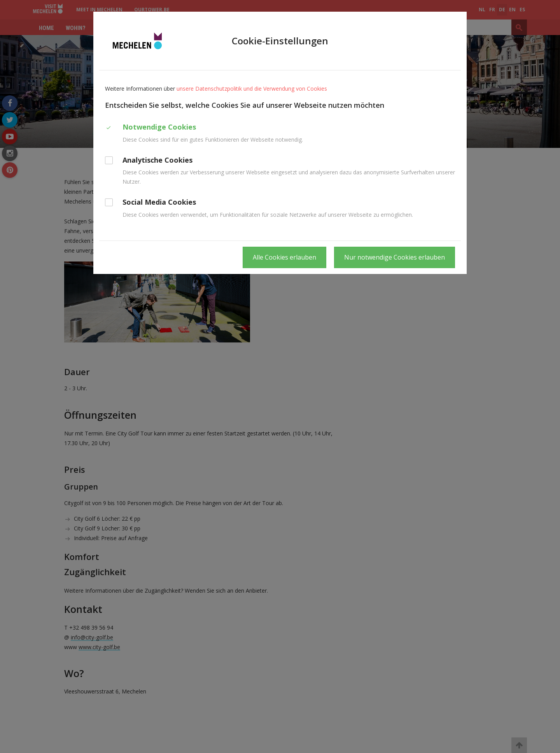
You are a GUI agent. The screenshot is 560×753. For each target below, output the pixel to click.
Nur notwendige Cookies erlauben (395, 257)
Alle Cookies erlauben (284, 257)
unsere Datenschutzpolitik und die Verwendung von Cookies (252, 89)
